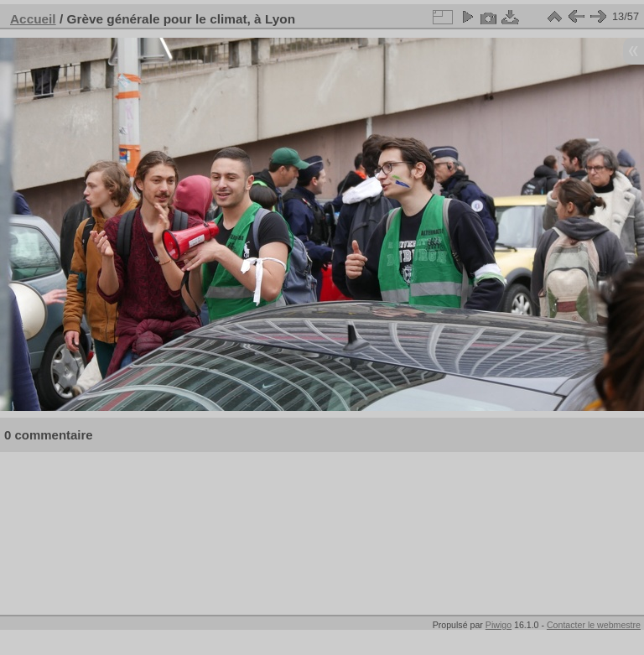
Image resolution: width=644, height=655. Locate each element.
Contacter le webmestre (594, 625)
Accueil (33, 19)
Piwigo (499, 625)
